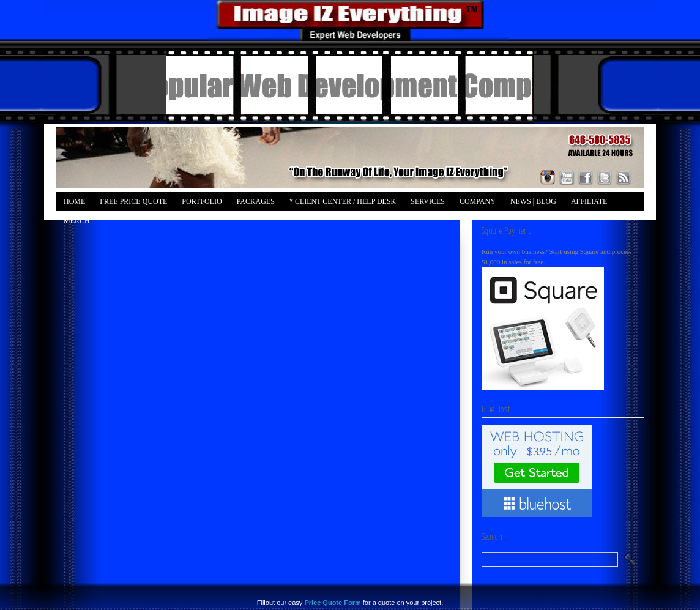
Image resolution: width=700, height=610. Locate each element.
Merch (77, 221)
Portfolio (202, 201)
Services (428, 201)
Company (478, 201)
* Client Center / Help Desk (343, 201)
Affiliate (589, 201)
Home (74, 201)
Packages (256, 201)
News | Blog (533, 201)
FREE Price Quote (133, 201)
